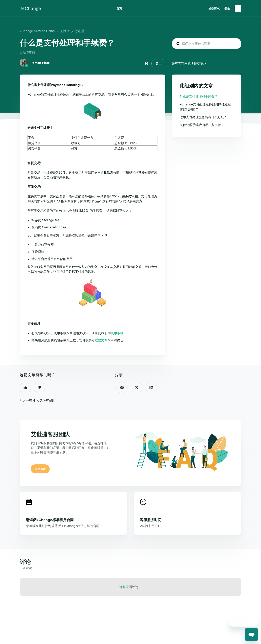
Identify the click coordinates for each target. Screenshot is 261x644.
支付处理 (78, 31)
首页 (119, 8)
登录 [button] (227, 8)
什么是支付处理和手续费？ (199, 96)
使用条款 (117, 333)
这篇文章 (101, 340)
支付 (63, 31)
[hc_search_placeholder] (207, 44)
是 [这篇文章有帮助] (25, 388)
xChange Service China (37, 31)
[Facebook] (122, 388)
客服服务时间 (151, 520)
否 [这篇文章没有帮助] (39, 388)
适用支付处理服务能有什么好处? (203, 117)
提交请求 (214, 8)
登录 (126, 587)
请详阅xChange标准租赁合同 (50, 520)
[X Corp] (137, 388)
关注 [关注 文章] (158, 64)
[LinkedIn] (151, 388)
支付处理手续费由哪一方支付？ (202, 125)
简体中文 (238, 8)
